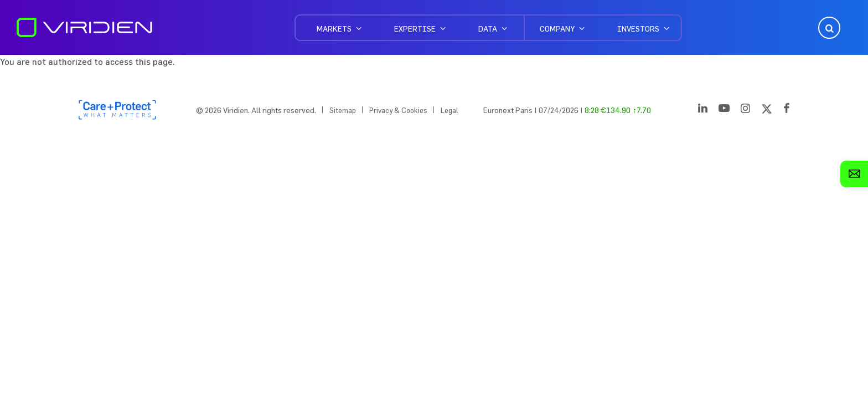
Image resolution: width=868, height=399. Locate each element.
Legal (449, 110)
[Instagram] (745, 110)
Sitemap (343, 110)
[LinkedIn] (703, 110)
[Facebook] (787, 110)
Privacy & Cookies (398, 110)
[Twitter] (767, 110)
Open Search (828, 28)
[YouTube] (724, 110)
